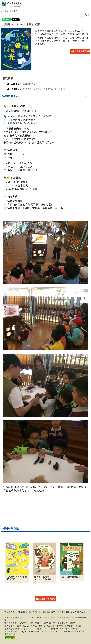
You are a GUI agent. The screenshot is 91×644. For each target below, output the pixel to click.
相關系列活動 (11, 528)
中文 (85, 15)
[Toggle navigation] (88, 5)
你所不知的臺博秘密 (71, 577)
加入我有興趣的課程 (80, 51)
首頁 (6, 11)
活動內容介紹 (11, 96)
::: (2, 11)
